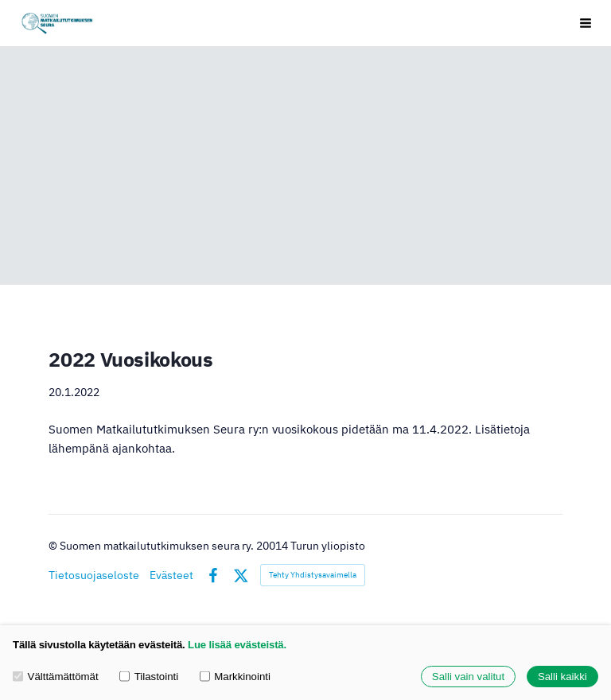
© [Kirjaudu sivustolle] (54, 546)
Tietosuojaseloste (94, 575)
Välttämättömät (56, 677)
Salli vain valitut (468, 677)
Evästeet (171, 575)
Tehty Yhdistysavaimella (313, 575)
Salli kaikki (562, 677)
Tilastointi (149, 677)
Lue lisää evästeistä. (237, 645)
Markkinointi (235, 677)
